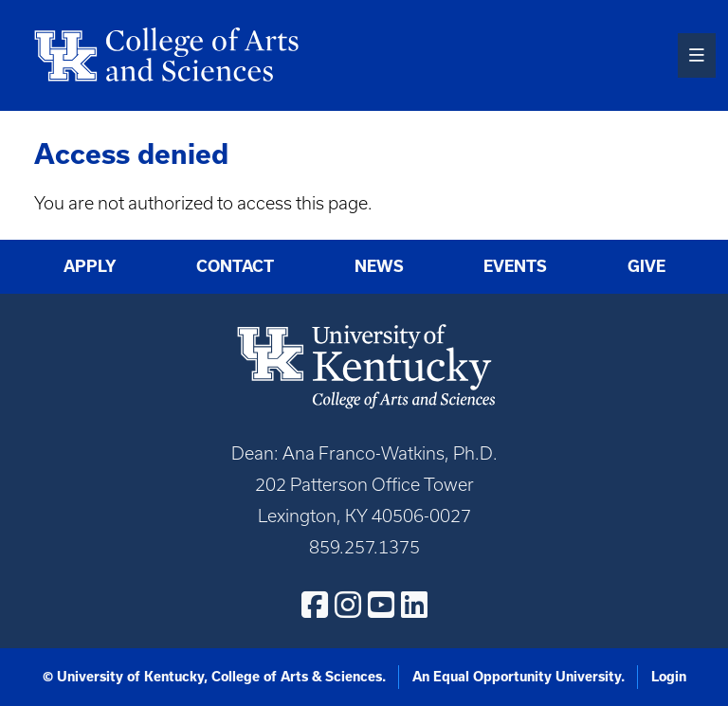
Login (669, 677)
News (379, 266)
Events (515, 266)
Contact (235, 266)
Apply (90, 266)
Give (646, 266)
